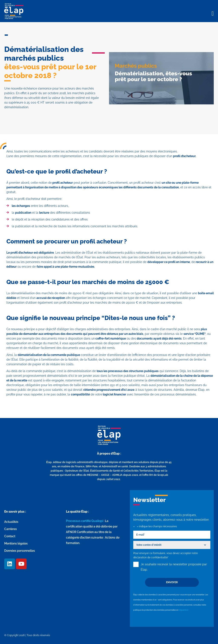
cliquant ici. (184, 610)
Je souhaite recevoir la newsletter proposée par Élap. (174, 567)
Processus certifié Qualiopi (85, 521)
